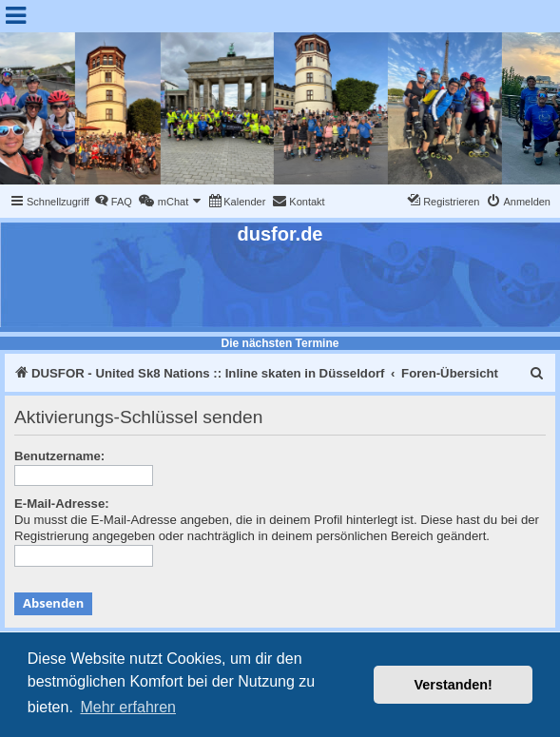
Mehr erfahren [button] (128, 707)
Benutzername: (59, 456)
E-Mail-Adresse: (62, 504)
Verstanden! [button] (454, 685)
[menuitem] (113, 202)
